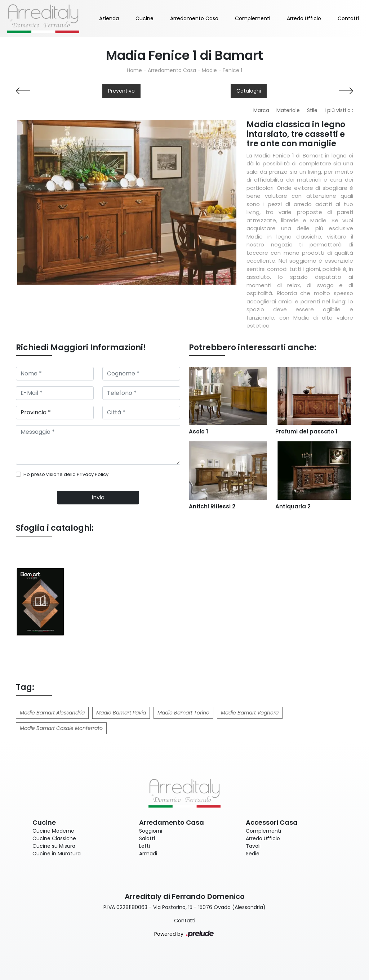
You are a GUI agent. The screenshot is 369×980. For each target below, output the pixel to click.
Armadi (148, 854)
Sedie (253, 854)
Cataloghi (249, 91)
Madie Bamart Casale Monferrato (61, 728)
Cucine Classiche (54, 838)
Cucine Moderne (53, 831)
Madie (209, 70)
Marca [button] (261, 110)
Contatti (348, 18)
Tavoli (253, 846)
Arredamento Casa (194, 18)
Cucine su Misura (54, 846)
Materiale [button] (288, 110)
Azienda (109, 18)
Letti (145, 846)
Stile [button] (312, 110)
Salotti (147, 838)
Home (134, 70)
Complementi (253, 18)
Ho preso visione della (66, 474)
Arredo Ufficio (304, 18)
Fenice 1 (232, 70)
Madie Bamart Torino (183, 713)
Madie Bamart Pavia (121, 713)
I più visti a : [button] (339, 110)
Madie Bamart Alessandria (52, 713)
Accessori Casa (272, 822)
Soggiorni (151, 831)
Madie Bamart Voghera (250, 713)
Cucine (145, 18)
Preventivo (121, 91)
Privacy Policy (93, 474)
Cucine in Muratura (57, 854)
